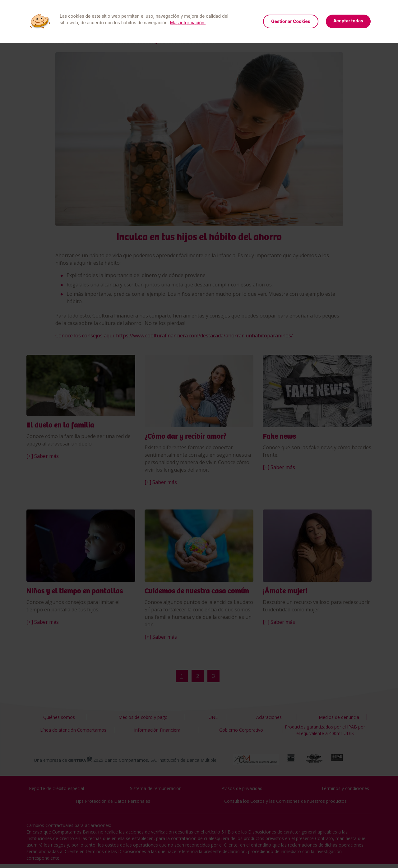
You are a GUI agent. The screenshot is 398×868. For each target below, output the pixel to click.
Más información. (188, 23)
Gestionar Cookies (291, 21)
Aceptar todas (348, 21)
